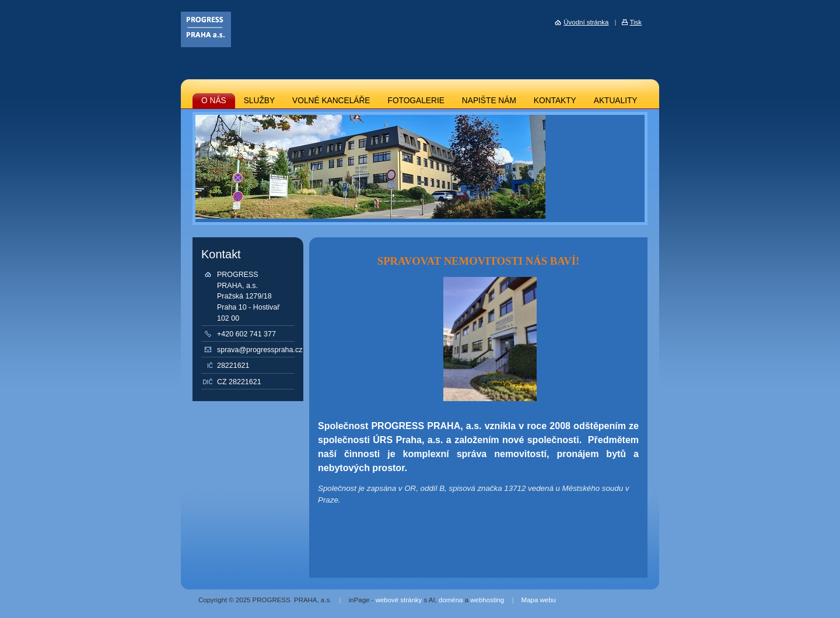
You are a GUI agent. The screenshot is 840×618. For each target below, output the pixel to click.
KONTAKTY (555, 101)
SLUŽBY (259, 101)
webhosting (487, 600)
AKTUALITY (616, 101)
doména (451, 600)
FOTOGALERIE (416, 101)
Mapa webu (539, 600)
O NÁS (214, 101)
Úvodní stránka (586, 22)
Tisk (636, 22)
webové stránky (399, 600)
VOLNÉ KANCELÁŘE (331, 101)
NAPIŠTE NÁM (489, 101)
